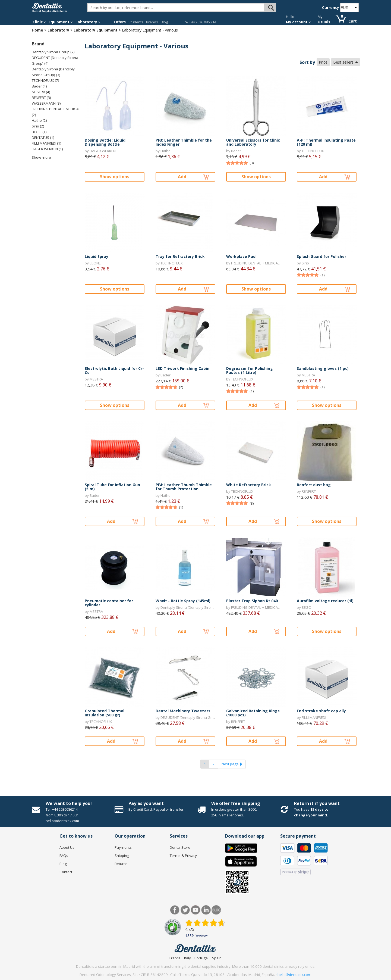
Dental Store (180, 847)
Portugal (201, 958)
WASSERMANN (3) (46, 103)
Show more (41, 157)
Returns (121, 864)
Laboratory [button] (88, 22)
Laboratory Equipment (96, 30)
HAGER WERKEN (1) (47, 149)
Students (136, 22)
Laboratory (58, 30)
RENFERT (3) (41, 98)
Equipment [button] (61, 22)
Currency (331, 8)
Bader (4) (39, 86)
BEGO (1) (39, 132)
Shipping (122, 856)
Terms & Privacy (183, 856)
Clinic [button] (39, 22)
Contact (66, 872)
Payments (123, 847)
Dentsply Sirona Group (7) (53, 52)
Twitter (185, 910)
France (175, 958)
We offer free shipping (236, 803)
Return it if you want (317, 803)
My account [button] (298, 22)
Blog (164, 22)
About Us (67, 847)
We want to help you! (69, 803)
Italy (187, 958)
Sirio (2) (38, 126)
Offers (120, 22)
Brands (152, 22)
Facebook (175, 910)
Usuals (324, 22)
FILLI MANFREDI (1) (47, 143)
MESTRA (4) (41, 92)
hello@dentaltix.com (294, 975)
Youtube (196, 910)
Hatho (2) (39, 120)
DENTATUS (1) (43, 138)
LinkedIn (206, 910)
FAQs (64, 856)
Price (323, 62)
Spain (217, 958)
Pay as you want (146, 803)
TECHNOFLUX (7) (45, 80)
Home (37, 30)
